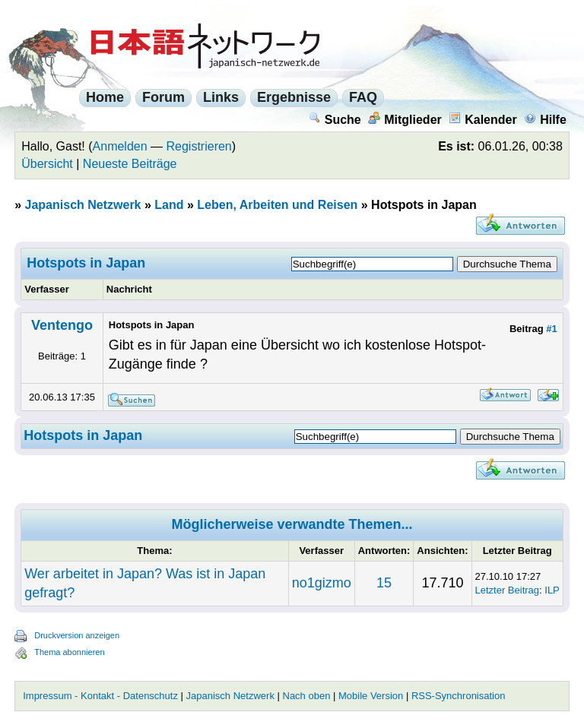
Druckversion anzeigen (77, 635)
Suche (335, 120)
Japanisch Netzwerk (83, 205)
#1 (551, 329)
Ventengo (62, 325)
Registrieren (199, 146)
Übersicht (47, 164)
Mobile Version (371, 696)
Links (221, 97)
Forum (163, 97)
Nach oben (307, 696)
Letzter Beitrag (508, 590)
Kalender (482, 120)
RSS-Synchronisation (459, 696)
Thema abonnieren (69, 652)
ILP (552, 590)
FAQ (363, 97)
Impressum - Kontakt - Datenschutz (100, 696)
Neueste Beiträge (130, 164)
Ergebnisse (294, 97)
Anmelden (120, 146)
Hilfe (545, 120)
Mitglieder (405, 120)
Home (105, 97)
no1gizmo (322, 583)
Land (169, 205)
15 (384, 583)
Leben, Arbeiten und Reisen (277, 205)
